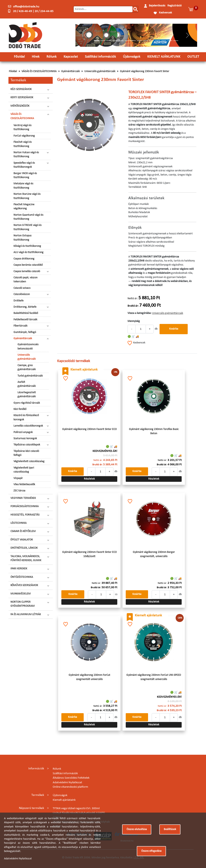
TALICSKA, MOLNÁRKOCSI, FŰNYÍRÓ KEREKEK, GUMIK (26, 558)
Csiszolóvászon (22, 294)
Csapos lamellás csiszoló (27, 271)
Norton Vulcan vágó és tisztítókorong (26, 155)
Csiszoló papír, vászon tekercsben (25, 280)
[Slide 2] (103, 41)
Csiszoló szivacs (22, 288)
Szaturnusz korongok (25, 439)
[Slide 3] (109, 41)
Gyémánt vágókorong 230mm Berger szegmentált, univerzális (154, 554)
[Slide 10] (151, 41)
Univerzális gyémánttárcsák (100, 71)
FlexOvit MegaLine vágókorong (24, 207)
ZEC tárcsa (19, 491)
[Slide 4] (115, 41)
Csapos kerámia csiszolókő (28, 265)
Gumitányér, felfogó (25, 332)
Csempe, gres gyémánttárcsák (27, 367)
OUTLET (193, 57)
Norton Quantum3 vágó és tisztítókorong (28, 217)
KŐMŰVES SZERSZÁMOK (24, 585)
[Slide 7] (133, 41)
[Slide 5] (121, 41)
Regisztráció (175, 6)
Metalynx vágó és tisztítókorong (23, 186)
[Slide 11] (158, 41)
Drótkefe (19, 301)
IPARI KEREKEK (19, 569)
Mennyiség (134, 321)
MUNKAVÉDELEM (21, 594)
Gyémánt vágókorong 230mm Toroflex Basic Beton (154, 431)
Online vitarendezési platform (70, 787)
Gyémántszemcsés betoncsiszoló (28, 347)
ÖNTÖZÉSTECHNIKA (22, 577)
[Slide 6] (127, 41)
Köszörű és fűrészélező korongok (26, 417)
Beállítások (170, 829)
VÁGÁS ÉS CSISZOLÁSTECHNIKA (39, 71)
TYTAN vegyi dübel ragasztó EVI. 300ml (76, 808)
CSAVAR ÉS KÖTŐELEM (23, 531)
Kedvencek (165, 13)
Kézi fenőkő (20, 409)
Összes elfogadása (151, 851)
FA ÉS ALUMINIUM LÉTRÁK (26, 614)
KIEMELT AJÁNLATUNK (164, 57)
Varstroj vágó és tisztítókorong (22, 127)
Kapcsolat (71, 57)
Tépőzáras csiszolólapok (27, 445)
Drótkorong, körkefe (25, 307)
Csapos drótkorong (24, 259)
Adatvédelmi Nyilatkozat (67, 783)
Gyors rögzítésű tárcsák (27, 403)
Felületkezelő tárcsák (25, 320)
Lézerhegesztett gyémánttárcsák (27, 395)
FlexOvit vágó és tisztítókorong (23, 144)
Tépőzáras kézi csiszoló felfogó (26, 453)
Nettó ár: (133, 299)
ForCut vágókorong (24, 136)
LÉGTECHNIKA (19, 523)
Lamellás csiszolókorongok (28, 426)
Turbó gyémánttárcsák (30, 376)
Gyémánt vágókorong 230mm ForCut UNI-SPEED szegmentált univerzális (154, 677)
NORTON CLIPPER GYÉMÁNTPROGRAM (23, 604)
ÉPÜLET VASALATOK (22, 540)
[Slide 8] (139, 41)
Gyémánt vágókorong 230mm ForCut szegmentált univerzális (89, 677)
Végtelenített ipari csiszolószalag (24, 470)
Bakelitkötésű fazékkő (26, 313)
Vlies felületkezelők (24, 485)
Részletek (89, 479)
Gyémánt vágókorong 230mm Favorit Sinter (145, 71)
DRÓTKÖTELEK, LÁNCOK (24, 548)
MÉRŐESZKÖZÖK (20, 106)
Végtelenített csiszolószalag (29, 461)
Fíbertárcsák (20, 326)
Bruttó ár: (133, 306)
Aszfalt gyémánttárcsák (27, 384)
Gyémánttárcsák (70, 71)
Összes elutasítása (137, 829)
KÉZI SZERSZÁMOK (21, 89)
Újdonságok (132, 57)
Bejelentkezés (157, 6)
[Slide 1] (97, 41)
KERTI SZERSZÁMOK (22, 98)
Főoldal (19, 57)
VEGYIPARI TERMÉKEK (23, 498)
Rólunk (51, 57)
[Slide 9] (145, 41)
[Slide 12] (164, 41)
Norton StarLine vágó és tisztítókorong (27, 196)
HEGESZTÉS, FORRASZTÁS (25, 515)
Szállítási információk (100, 57)
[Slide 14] (176, 41)
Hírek (36, 57)
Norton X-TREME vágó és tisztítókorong (27, 227)
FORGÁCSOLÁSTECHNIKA (25, 506)
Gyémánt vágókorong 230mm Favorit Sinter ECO (89, 429)
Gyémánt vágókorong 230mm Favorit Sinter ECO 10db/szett (89, 554)
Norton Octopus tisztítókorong (22, 238)
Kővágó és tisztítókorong (27, 246)
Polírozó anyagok (23, 432)
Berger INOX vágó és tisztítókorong (25, 175)
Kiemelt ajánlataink (64, 800)
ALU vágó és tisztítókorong (28, 252)
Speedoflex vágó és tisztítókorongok (24, 165)
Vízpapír (18, 478)
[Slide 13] (170, 41)
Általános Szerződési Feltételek (71, 778)
